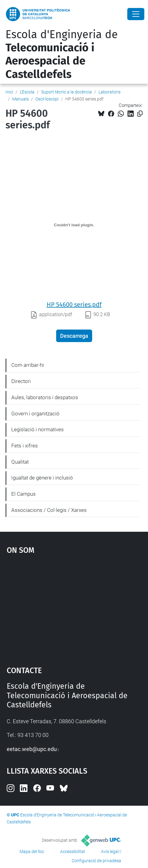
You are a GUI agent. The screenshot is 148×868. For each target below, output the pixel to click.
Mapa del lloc (32, 852)
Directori (21, 381)
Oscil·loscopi (47, 99)
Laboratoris (110, 92)
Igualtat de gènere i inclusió (42, 478)
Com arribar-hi (28, 365)
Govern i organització (35, 414)
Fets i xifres (25, 446)
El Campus (23, 494)
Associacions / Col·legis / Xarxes (49, 510)
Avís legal (110, 852)
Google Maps (74, 607)
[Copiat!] (140, 114)
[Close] (136, 14)
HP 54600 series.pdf (74, 305)
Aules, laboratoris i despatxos (45, 397)
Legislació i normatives (38, 429)
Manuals (20, 99)
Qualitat (20, 462)
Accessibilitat (73, 852)
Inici (9, 92)
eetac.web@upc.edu (32, 749)
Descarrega (74, 336)
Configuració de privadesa (96, 861)
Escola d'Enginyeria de (62, 54)
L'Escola (27, 92)
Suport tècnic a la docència (67, 92)
